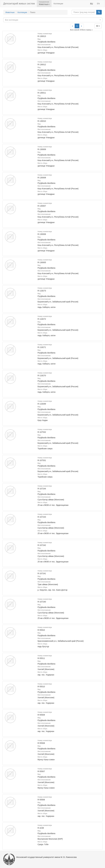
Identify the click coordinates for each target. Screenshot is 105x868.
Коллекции (58, 4)
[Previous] (72, 26)
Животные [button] (44, 4)
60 (98, 26)
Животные (10, 12)
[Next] (81, 26)
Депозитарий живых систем (19, 4)
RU (91, 4)
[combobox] (53, 20)
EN (98, 4)
